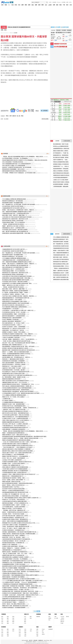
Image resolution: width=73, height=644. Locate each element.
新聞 (2, 30)
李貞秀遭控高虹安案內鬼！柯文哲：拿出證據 (14, 312)
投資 (37, 633)
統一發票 (56, 618)
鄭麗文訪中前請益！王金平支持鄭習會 (12, 509)
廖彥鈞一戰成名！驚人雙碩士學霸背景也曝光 (14, 604)
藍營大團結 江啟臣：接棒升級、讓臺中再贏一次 (14, 215)
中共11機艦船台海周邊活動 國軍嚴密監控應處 (14, 395)
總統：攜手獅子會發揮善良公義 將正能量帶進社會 (15, 232)
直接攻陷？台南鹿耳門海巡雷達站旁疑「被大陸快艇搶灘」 (17, 167)
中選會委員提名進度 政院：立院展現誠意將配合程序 (16, 214)
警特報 (67, 617)
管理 (37, 634)
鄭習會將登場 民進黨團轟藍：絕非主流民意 (13, 169)
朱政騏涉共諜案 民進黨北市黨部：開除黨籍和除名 (15, 519)
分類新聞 (4, 614)
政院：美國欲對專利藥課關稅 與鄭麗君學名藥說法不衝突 (17, 212)
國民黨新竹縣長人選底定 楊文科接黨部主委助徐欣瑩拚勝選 (17, 451)
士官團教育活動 (6, 399)
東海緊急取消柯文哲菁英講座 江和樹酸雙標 (13, 361)
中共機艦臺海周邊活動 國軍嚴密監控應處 (13, 402)
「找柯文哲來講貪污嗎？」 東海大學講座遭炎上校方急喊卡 (17, 447)
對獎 (56, 614)
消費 (54, 5)
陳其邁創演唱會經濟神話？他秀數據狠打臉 (13, 543)
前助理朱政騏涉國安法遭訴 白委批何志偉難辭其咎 (15, 444)
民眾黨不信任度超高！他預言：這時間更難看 (14, 327)
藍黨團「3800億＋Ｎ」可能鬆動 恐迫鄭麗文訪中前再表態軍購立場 (19, 570)
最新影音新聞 (67, 234)
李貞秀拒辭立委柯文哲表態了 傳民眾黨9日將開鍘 (15, 230)
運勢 (29, 5)
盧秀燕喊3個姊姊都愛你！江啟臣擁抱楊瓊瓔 (14, 316)
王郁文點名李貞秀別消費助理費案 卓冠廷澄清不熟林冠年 (17, 336)
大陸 (71, 5)
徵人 (51, 640)
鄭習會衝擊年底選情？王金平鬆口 (11, 487)
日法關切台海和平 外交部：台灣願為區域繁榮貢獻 (15, 419)
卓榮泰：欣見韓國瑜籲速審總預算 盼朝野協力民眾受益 (16, 354)
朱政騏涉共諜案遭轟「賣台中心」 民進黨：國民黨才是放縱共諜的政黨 (20, 438)
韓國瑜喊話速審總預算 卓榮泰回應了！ (12, 379)
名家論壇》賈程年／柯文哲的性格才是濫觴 (13, 514)
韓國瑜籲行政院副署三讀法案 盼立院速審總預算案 (15, 471)
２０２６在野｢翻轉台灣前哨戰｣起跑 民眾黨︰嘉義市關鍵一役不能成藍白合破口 (23, 581)
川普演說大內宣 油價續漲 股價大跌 (11, 465)
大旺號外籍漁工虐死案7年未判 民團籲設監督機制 (15, 469)
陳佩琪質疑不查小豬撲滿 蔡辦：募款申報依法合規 (15, 219)
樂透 (55, 617)
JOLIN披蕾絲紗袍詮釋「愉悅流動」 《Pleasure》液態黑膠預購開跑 (20, 582)
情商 (13, 618)
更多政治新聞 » (45, 119)
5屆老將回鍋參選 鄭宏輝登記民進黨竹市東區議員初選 (16, 539)
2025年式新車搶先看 (60, 47)
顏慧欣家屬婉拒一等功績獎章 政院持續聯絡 (13, 577)
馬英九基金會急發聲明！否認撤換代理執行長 (14, 363)
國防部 (14, 116)
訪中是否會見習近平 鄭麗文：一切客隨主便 (13, 602)
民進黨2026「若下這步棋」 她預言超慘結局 (13, 500)
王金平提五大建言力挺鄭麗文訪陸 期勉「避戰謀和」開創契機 (18, 296)
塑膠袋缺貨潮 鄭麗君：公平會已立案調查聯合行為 (15, 503)
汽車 (64, 5)
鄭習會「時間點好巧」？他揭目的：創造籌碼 (14, 548)
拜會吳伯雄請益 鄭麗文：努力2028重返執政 (13, 223)
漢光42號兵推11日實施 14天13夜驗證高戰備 (14, 166)
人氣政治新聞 (67, 141)
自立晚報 (15, 33)
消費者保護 (35, 640)
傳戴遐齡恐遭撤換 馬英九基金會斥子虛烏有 (13, 356)
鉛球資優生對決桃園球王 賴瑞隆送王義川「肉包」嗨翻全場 (17, 334)
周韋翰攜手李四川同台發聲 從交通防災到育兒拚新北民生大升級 (19, 523)
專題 (6, 5)
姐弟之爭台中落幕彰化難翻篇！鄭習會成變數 (14, 568)
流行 (13, 623)
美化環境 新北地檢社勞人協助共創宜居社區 (13, 305)
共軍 (10, 116)
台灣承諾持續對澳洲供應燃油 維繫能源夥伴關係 (14, 501)
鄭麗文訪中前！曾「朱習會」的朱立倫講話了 (14, 397)
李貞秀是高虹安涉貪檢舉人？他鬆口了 (12, 325)
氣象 (62, 614)
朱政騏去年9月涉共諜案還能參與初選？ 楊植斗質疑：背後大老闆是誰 (20, 593)
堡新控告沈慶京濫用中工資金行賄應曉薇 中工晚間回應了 (17, 449)
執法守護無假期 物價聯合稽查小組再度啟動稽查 (14, 307)
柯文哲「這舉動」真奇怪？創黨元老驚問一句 (14, 480)
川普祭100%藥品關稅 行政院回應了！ (12, 338)
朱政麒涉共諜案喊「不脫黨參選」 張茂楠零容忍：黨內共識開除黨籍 (20, 588)
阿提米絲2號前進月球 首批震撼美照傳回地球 (19, 27)
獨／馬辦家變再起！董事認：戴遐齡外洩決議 (14, 377)
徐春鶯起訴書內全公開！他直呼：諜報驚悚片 (14, 536)
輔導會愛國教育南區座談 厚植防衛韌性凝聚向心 (14, 171)
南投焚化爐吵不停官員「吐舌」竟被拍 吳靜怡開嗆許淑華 (17, 453)
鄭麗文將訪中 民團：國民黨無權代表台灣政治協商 (15, 606)
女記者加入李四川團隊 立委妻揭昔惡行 (12, 460)
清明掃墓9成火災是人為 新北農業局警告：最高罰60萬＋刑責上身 (19, 563)
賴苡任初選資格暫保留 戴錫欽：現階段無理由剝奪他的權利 (17, 483)
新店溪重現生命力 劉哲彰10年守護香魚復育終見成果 (16, 372)
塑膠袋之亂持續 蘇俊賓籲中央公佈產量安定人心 (14, 600)
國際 (23, 5)
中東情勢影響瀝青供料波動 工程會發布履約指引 (14, 473)
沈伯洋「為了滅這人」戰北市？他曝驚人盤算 (14, 528)
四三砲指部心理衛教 (7, 401)
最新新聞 (55, 234)
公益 (43, 633)
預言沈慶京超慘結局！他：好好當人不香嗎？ (14, 323)
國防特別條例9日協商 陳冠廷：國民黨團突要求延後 (15, 413)
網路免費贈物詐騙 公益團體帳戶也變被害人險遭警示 (16, 557)
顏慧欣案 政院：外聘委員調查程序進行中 (13, 476)
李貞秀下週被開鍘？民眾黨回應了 (11, 320)
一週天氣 (62, 618)
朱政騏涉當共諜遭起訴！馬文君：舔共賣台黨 (14, 541)
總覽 (37, 629)
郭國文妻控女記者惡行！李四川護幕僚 (12, 300)
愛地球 (43, 634)
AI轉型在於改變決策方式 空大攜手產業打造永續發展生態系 (17, 375)
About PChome (47, 640)
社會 (12, 5)
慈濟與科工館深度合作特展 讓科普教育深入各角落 (15, 348)
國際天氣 (62, 622)
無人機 (18, 116)
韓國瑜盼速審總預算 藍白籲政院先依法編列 (13, 422)
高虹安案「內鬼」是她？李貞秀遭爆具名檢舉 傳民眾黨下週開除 (19, 343)
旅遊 (57, 5)
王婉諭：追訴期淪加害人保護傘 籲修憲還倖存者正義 (16, 527)
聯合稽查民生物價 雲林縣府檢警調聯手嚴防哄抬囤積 (16, 280)
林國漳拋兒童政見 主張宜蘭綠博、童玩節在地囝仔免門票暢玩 (18, 392)
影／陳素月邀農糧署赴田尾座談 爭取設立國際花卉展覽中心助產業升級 (20, 498)
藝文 (43, 631)
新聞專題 (39, 614)
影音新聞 (4, 627)
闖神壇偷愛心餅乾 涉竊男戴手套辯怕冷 (12, 345)
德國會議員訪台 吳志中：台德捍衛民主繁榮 (13, 228)
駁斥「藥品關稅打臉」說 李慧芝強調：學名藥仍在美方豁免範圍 (19, 204)
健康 (36, 5)
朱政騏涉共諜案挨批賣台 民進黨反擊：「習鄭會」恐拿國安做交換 (19, 408)
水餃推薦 (54, 2)
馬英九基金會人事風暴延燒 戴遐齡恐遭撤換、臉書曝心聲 (17, 386)
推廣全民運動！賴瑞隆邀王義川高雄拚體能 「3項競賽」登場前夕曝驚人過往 (22, 586)
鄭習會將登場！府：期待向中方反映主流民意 (14, 329)
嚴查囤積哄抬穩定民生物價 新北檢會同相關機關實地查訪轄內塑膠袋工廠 (21, 566)
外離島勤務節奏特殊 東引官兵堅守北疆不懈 (13, 208)
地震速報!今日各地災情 (60, 44)
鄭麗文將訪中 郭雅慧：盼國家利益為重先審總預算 (15, 291)
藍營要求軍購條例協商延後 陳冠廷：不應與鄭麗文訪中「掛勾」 (19, 384)
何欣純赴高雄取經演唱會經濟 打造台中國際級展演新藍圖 (17, 388)
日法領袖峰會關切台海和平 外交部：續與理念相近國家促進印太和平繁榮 (21, 393)
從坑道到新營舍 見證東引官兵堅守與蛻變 (63, 246)
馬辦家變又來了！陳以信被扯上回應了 (12, 366)
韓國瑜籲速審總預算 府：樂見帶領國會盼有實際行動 (16, 298)
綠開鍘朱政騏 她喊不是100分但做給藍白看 (13, 555)
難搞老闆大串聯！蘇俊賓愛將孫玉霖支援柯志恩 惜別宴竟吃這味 (19, 350)
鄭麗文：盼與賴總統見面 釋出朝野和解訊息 (13, 433)
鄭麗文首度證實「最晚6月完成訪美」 (12, 482)
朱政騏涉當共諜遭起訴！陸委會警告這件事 (13, 518)
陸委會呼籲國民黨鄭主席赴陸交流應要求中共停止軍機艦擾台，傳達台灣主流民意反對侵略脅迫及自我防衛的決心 (31, 160)
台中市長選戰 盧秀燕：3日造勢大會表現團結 (14, 507)
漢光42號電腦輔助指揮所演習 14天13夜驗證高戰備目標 (16, 164)
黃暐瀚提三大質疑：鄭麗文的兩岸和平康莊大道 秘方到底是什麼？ (19, 474)
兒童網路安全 (41, 640)
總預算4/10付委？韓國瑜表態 (10, 545)
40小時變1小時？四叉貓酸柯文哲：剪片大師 (14, 494)
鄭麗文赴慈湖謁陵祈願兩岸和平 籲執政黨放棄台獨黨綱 (16, 440)
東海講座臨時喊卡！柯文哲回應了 (11, 309)
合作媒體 (63, 2)
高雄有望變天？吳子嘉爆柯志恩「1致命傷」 (14, 330)
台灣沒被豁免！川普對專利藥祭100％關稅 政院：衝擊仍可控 (18, 311)
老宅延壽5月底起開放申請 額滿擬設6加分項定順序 (15, 411)
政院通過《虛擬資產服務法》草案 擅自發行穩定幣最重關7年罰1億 (19, 532)
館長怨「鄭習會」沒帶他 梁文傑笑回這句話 (13, 485)
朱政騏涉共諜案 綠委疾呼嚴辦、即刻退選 (13, 546)
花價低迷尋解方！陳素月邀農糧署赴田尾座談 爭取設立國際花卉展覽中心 (21, 575)
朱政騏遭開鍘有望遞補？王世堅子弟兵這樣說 (14, 564)
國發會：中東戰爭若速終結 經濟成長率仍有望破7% (15, 512)
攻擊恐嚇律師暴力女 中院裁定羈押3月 (12, 550)
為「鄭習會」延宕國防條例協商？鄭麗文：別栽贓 (15, 293)
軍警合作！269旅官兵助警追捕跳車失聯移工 (14, 491)
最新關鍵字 (51, 629)
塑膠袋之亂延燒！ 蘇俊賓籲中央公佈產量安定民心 (15, 552)
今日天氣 (53, 30)
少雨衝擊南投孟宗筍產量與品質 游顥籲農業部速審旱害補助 (17, 584)
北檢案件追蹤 (65, 27)
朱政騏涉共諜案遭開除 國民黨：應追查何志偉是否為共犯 (17, 462)
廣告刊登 (31, 640)
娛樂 (39, 5)
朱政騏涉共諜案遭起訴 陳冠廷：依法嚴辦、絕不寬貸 (16, 590)
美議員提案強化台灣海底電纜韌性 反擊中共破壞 (14, 302)
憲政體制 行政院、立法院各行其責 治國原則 (14, 464)
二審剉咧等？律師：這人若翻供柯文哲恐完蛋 (14, 410)
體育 (43, 5)
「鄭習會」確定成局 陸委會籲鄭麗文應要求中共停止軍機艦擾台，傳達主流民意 (23, 157)
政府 (67, 5)
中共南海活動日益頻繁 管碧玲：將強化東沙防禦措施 (16, 415)
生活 (46, 5)
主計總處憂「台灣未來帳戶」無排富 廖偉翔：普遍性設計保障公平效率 (20, 595)
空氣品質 (58, 30)
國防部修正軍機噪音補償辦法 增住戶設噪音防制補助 (16, 303)
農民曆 (53, 27)
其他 (13, 631)
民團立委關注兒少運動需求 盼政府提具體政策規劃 (15, 467)
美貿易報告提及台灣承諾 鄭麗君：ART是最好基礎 (15, 496)
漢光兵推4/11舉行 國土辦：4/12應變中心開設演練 (15, 424)
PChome (59, 2)
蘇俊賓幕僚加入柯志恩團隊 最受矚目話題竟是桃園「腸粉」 (17, 284)
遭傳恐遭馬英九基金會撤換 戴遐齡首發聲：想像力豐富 (16, 233)
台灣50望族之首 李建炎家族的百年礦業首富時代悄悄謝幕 (17, 217)
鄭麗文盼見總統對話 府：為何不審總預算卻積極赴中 (16, 417)
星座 (33, 5)
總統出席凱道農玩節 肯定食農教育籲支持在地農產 (15, 267)
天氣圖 (62, 623)
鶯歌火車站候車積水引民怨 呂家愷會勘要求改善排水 (16, 381)
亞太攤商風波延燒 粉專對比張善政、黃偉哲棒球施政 (16, 390)
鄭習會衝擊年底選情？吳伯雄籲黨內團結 (63, 242)
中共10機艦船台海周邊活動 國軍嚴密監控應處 (14, 199)
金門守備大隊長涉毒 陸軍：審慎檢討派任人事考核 (15, 516)
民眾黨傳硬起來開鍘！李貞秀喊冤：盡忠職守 (14, 370)
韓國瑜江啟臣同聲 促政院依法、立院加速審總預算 (15, 456)
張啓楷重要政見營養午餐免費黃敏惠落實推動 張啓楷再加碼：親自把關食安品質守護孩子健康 (26, 437)
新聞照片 (21, 627)
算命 (49, 617)
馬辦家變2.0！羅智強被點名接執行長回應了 (13, 359)
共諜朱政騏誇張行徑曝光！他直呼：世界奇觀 (14, 505)
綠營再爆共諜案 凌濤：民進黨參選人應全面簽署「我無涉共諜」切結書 (20, 591)
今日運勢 (58, 27)
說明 (67, 2)
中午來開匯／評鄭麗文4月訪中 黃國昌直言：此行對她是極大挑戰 (19, 173)
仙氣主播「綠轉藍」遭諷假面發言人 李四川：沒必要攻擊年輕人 (19, 339)
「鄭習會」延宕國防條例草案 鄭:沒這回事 (13, 224)
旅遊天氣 (62, 620)
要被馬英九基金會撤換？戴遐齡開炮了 (12, 321)
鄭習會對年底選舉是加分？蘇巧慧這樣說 (63, 239)
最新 (2, 617)
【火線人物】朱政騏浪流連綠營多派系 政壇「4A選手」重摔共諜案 (19, 442)
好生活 (43, 629)
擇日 (49, 620)
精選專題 (38, 617)
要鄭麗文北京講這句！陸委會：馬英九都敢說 (14, 332)
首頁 (2, 5)
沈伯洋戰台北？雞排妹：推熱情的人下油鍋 (13, 294)
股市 (50, 2)
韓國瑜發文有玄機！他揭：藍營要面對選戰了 (14, 404)
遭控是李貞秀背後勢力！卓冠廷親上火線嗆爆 (14, 365)
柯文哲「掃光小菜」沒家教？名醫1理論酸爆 (14, 458)
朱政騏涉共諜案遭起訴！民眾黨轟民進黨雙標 (14, 608)
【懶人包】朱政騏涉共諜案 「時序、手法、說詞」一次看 (17, 554)
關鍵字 (50, 627)
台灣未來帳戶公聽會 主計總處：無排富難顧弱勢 (14, 525)
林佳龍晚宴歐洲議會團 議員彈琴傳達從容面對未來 (15, 428)
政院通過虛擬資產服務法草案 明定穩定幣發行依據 (15, 492)
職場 (26, 5)
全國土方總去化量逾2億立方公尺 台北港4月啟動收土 (16, 420)
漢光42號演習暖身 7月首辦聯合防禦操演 (13, 162)
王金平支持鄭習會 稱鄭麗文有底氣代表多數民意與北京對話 (17, 446)
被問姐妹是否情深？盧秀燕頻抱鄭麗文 (12, 318)
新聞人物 (26, 614)
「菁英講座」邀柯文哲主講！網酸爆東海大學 (14, 510)
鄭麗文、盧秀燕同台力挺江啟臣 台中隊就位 (13, 226)
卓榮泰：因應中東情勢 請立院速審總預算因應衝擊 (15, 521)
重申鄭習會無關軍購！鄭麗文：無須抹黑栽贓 (14, 314)
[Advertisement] (25, 132)
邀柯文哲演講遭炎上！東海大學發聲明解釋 (13, 455)
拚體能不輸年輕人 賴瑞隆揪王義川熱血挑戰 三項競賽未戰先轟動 (19, 534)
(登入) (70, 2)
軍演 (7, 116)
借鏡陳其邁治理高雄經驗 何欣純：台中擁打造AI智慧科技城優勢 (19, 579)
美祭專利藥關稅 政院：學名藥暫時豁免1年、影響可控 (16, 357)
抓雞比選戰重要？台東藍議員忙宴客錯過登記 (14, 429)
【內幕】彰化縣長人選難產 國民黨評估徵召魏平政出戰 (16, 341)
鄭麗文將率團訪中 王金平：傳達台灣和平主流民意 (15, 435)
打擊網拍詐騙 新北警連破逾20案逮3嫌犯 (13, 573)
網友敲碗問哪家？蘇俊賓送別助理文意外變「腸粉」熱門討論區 (18, 347)
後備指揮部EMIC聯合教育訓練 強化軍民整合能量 (15, 599)
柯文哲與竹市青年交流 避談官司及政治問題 (13, 489)
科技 (19, 5)
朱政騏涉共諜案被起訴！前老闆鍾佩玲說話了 (14, 530)
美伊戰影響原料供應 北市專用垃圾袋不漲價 (13, 374)
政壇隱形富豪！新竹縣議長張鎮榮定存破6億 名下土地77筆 (17, 561)
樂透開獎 (69, 30)
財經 (16, 5)
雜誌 (61, 5)
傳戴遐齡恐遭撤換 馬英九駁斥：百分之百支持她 (14, 383)
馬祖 (22, 116)
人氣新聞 (55, 141)
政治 (9, 5)
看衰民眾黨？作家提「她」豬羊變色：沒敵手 (14, 537)
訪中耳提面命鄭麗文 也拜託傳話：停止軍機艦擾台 (15, 158)
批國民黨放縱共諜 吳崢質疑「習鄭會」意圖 (13, 478)
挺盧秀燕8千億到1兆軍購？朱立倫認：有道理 (14, 368)
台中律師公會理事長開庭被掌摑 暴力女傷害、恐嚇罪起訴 (17, 597)
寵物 (13, 617)
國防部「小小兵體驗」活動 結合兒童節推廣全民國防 (16, 352)
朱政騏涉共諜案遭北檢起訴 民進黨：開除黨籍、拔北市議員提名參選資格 (21, 572)
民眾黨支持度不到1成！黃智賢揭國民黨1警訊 (14, 406)
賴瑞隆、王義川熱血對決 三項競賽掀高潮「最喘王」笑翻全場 (18, 210)
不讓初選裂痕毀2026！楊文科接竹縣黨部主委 (14, 426)
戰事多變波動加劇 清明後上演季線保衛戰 (63, 264)
